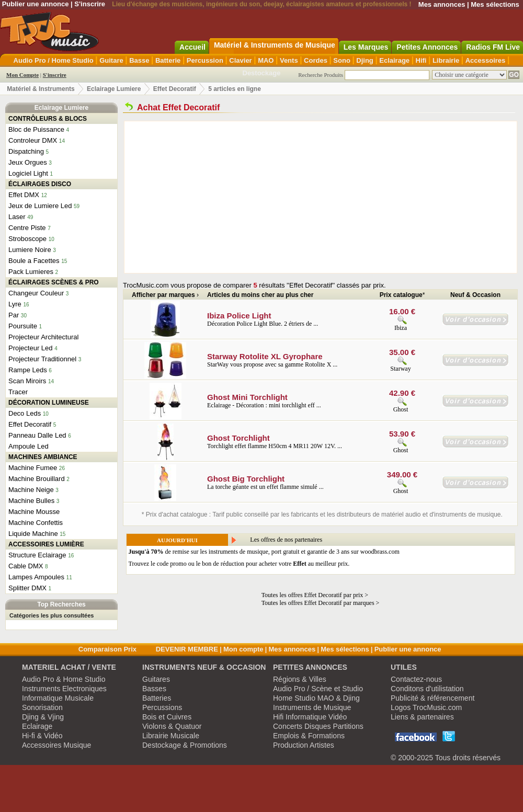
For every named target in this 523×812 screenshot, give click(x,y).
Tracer (18, 392)
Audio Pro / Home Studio (54, 60)
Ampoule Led (29, 446)
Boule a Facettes (34, 261)
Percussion (205, 60)
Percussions (162, 707)
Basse (139, 60)
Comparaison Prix (107, 649)
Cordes (316, 60)
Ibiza (401, 328)
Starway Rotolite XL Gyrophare (265, 356)
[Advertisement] (284, 197)
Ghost (401, 409)
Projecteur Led (31, 348)
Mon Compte (22, 75)
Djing (365, 60)
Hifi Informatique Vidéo (310, 717)
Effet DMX (24, 195)
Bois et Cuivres (167, 717)
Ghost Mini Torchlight (247, 397)
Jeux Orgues (28, 162)
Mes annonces (442, 4)
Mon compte (243, 649)
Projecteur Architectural (43, 337)
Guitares (156, 679)
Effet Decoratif (175, 89)
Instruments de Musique (312, 707)
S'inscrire (90, 4)
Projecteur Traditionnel (42, 359)
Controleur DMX (33, 140)
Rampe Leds (28, 370)
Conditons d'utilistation (427, 689)
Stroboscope (27, 239)
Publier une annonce (36, 4)
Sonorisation (42, 707)
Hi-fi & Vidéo (42, 736)
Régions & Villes (300, 679)
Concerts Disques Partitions (318, 726)
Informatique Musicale (58, 698)
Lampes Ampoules (36, 577)
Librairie (446, 60)
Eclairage (394, 60)
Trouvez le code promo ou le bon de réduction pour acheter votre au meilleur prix (238, 564)
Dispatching (26, 151)
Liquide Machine (33, 534)
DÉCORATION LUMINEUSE (49, 403)
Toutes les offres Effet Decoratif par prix (312, 595)
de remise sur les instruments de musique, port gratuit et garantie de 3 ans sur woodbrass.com (264, 552)
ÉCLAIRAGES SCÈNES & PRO (54, 282)
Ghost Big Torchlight (246, 479)
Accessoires (486, 60)
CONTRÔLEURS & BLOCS (48, 119)
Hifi (421, 60)
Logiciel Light (28, 173)
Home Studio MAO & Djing (316, 698)
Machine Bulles (31, 501)
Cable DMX (26, 566)
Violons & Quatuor (172, 726)
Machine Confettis (36, 523)
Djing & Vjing (43, 717)
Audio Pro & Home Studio (64, 679)
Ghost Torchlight (238, 438)
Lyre (15, 304)
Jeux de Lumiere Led (40, 206)
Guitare (111, 60)
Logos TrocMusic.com (426, 707)
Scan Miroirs (27, 381)
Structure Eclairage (37, 555)
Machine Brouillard (37, 479)
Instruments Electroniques (64, 689)
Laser (17, 217)
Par (14, 315)
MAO (266, 60)
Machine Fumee (33, 468)
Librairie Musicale (171, 736)
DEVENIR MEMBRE (187, 649)
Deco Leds (25, 413)
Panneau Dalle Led (37, 435)
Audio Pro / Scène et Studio (318, 689)
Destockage (262, 73)
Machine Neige (31, 490)
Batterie (168, 60)
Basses (154, 689)
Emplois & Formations (309, 736)
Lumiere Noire (30, 250)
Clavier (240, 60)
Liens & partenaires (422, 717)
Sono (342, 60)
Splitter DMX (27, 588)
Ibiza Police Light (239, 316)
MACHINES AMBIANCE (43, 457)
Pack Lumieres (31, 272)
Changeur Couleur (36, 293)
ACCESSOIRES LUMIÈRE (46, 544)
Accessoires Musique (56, 745)
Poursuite (23, 326)
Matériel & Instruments (41, 89)
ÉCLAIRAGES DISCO (40, 184)
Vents (289, 60)
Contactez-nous (416, 679)
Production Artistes (304, 745)
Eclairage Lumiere (114, 89)
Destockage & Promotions (185, 745)
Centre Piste (27, 228)
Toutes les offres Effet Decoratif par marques (318, 603)
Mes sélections (495, 4)
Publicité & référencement (433, 698)
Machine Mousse (34, 512)
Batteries (157, 698)
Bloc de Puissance (36, 129)
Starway (400, 369)
